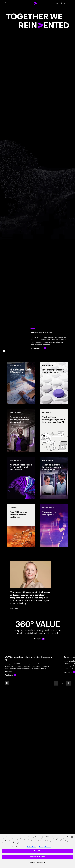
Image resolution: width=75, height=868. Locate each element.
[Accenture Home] (35, 3)
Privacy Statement (45, 847)
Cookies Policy (32, 847)
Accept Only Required (38, 857)
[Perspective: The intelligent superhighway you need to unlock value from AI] (54, 431)
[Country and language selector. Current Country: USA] (65, 3)
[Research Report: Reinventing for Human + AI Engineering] (21, 383)
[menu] (6, 3)
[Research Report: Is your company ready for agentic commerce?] (54, 383)
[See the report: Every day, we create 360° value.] (38, 639)
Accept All (37, 851)
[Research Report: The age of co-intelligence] (54, 526)
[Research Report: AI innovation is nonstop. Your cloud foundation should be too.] (21, 478)
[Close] (72, 837)
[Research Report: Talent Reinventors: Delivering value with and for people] (54, 478)
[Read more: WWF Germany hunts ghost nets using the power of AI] (11, 675)
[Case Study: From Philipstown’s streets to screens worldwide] (21, 526)
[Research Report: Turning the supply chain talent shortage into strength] (21, 431)
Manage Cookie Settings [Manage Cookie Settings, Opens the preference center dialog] (38, 862)
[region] (37, 851)
